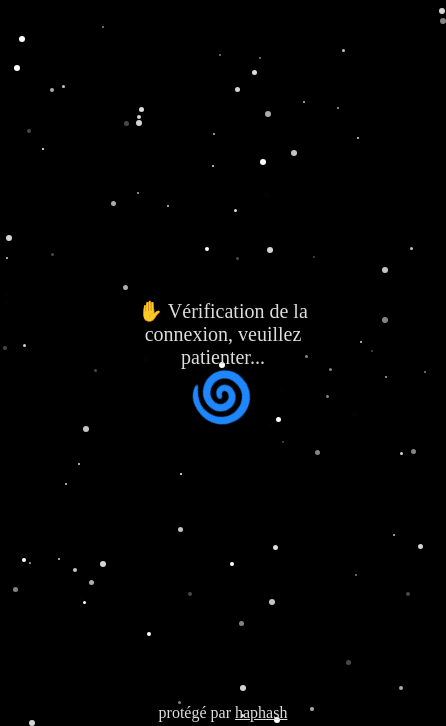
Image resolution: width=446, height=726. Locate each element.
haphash (261, 712)
